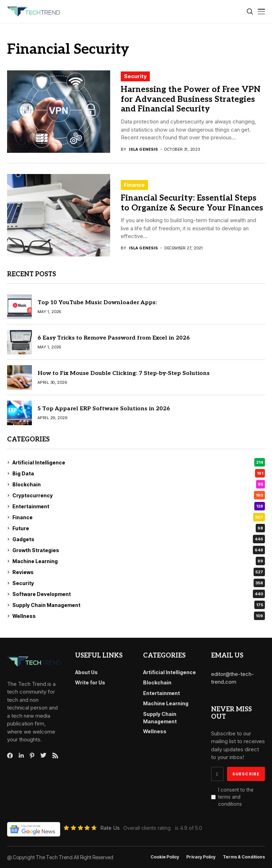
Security (135, 76)
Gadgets (139, 539)
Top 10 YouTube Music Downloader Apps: (97, 303)
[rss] (55, 756)
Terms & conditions (244, 857)
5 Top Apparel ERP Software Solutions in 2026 (104, 409)
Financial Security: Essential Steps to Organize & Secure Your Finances (192, 203)
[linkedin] (21, 756)
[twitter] (43, 756)
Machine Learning (139, 561)
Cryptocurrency (139, 495)
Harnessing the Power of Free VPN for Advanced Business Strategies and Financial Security (191, 99)
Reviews (139, 572)
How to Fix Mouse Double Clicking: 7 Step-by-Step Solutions (124, 373)
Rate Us (110, 828)
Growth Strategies (139, 550)
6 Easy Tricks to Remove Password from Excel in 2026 (114, 338)
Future (139, 528)
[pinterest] (32, 756)
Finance (134, 185)
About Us (86, 672)
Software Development (139, 594)
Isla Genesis (143, 149)
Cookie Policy (165, 857)
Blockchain (139, 484)
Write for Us (90, 682)
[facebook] (10, 756)
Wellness (139, 616)
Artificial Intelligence (139, 462)
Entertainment (139, 506)
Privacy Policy (201, 857)
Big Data (139, 473)
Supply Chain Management (139, 605)
